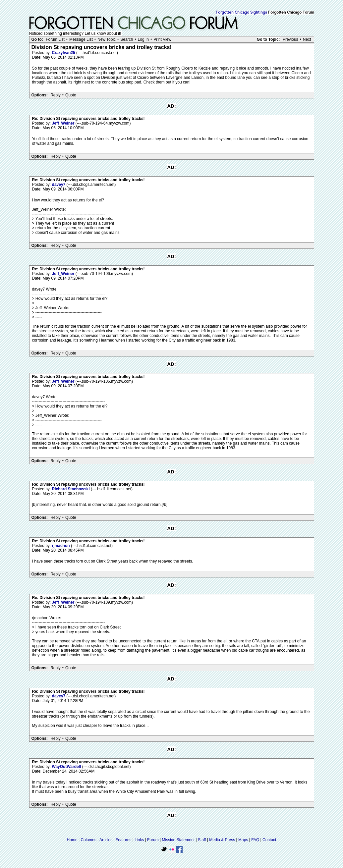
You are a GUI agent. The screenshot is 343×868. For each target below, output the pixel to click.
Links (139, 840)
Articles (106, 840)
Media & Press (222, 840)
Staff (202, 840)
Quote (71, 95)
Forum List (55, 39)
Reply (56, 95)
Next (307, 39)
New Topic (107, 39)
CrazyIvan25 (64, 53)
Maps (243, 840)
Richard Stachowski (71, 489)
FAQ (255, 840)
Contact (269, 840)
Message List (81, 39)
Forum (153, 840)
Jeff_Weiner (64, 123)
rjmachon (61, 546)
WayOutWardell (67, 767)
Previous (290, 39)
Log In (143, 39)
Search (127, 39)
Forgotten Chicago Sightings (241, 13)
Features (123, 840)
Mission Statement (178, 840)
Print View (162, 39)
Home (72, 840)
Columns (88, 840)
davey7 (59, 185)
